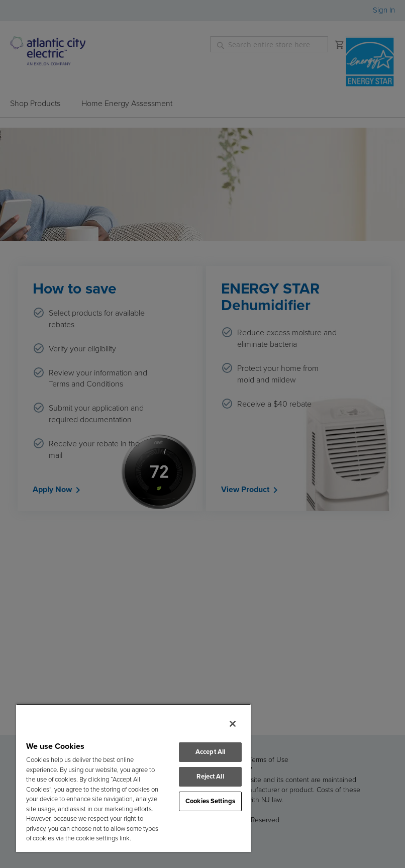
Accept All (210, 752)
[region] (133, 778)
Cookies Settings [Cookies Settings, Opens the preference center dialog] (210, 801)
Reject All (210, 777)
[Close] (233, 724)
